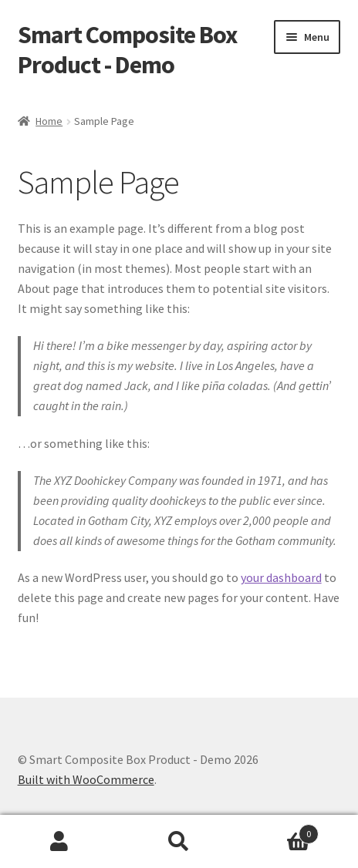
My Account (60, 842)
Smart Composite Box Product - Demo (127, 50)
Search (179, 842)
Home (49, 121)
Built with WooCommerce (86, 779)
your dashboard (281, 577)
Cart (278, 831)
